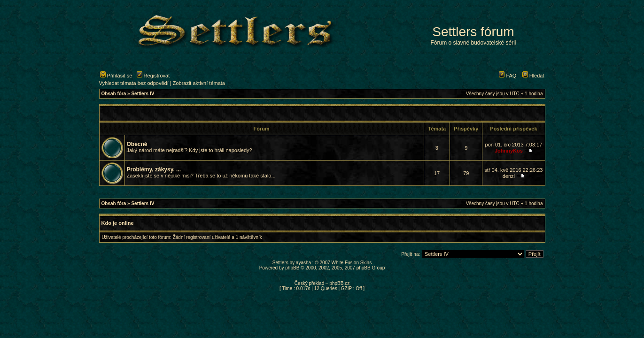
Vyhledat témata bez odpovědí (134, 83)
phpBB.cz (339, 283)
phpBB (292, 268)
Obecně (137, 144)
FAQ (508, 76)
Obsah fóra (114, 94)
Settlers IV (143, 94)
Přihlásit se (116, 76)
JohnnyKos (509, 151)
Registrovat (153, 76)
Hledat (533, 76)
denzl (509, 176)
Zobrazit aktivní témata (199, 83)
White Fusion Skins (352, 263)
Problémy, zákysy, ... (154, 169)
